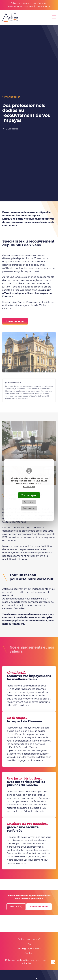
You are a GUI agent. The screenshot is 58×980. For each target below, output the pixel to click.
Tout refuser (29, 502)
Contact (29, 953)
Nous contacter (15, 321)
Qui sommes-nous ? (29, 939)
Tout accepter (29, 495)
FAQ (29, 944)
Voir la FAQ (16, 906)
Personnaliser (29, 508)
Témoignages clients (29, 949)
